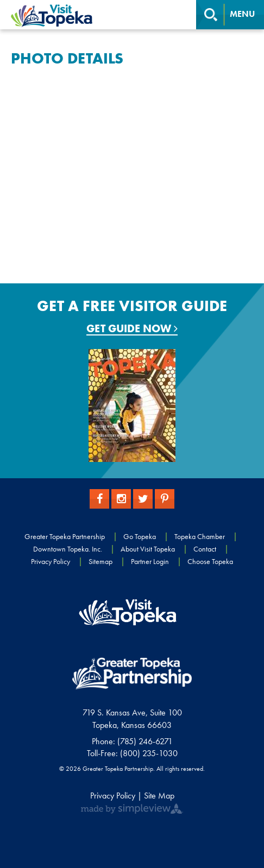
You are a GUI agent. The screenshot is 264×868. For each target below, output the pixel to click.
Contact (205, 549)
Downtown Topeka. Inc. (68, 549)
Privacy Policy (51, 561)
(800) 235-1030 (149, 753)
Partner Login (150, 561)
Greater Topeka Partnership (65, 536)
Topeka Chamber (200, 536)
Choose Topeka (210, 561)
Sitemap (100, 561)
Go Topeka (140, 536)
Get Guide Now (132, 329)
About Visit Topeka (148, 549)
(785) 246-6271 (145, 741)
